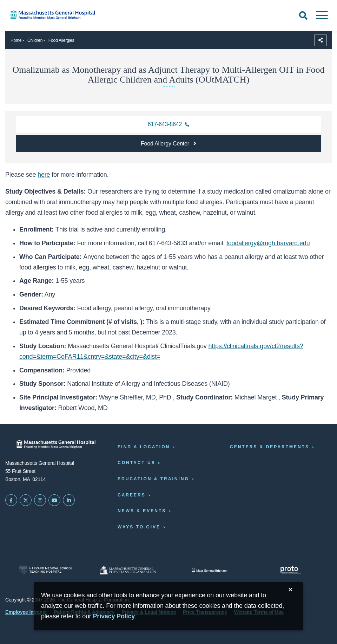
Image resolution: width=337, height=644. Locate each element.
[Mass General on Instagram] (40, 500)
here (44, 175)
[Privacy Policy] (114, 616)
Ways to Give (139, 527)
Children (35, 40)
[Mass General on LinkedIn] (69, 500)
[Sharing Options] (321, 40)
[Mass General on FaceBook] (11, 500)
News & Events (142, 511)
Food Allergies (61, 40)
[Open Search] (303, 15)
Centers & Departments (270, 447)
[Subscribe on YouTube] (54, 500)
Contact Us (137, 463)
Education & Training (153, 479)
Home (16, 40)
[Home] (70, 15)
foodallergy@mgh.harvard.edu (268, 243)
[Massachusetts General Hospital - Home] (56, 444)
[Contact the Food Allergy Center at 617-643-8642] (168, 124)
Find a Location (144, 447)
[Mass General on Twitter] (26, 500)
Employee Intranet (26, 612)
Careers (132, 495)
